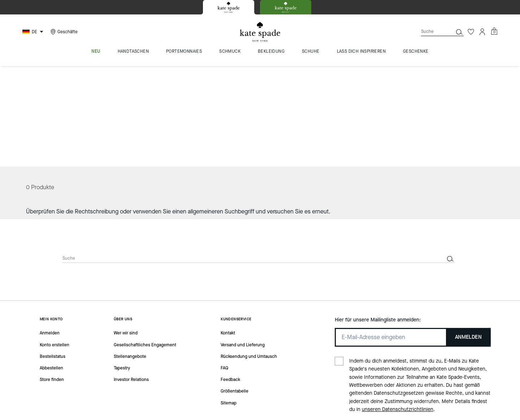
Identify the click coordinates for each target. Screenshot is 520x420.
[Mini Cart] (494, 31)
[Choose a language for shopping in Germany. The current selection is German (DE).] (34, 32)
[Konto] (482, 32)
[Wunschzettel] (471, 32)
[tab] (229, 7)
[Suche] (431, 32)
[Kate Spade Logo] (260, 32)
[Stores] (63, 32)
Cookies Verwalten (223, 401)
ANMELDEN (468, 236)
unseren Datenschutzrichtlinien (398, 309)
